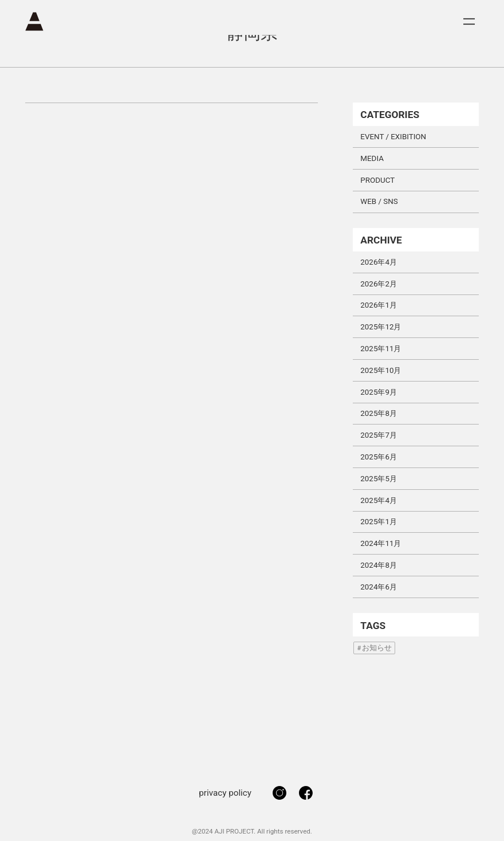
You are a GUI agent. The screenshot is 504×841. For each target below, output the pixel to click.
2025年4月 (379, 500)
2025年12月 (381, 327)
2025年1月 (379, 522)
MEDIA (372, 158)
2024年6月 (379, 587)
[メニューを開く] (469, 21)
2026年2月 (379, 284)
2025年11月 (381, 349)
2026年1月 (379, 305)
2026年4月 (379, 262)
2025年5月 (379, 479)
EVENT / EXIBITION (393, 137)
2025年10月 (381, 370)
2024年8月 (379, 565)
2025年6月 (379, 457)
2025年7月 (379, 435)
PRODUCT (377, 180)
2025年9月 (379, 392)
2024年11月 (381, 543)
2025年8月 (379, 413)
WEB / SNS (379, 201)
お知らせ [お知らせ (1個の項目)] (377, 648)
